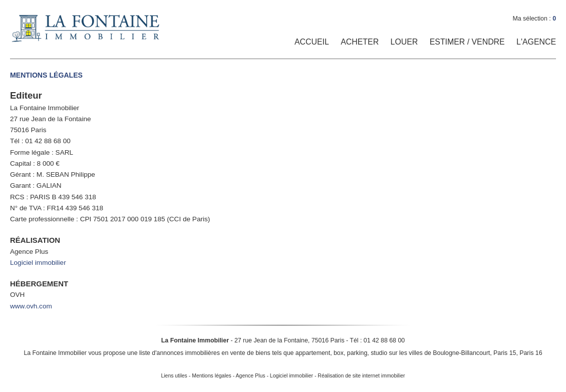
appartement (313, 353)
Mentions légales (212, 376)
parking (357, 353)
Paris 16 (531, 353)
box (339, 353)
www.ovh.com (31, 306)
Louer (404, 42)
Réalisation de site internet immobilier (361, 376)
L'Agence (536, 42)
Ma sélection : (534, 19)
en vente (233, 353)
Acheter (360, 42)
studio (379, 353)
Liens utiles (174, 376)
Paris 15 (505, 353)
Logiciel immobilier (38, 263)
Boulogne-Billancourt (461, 353)
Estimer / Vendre (467, 42)
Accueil (312, 42)
